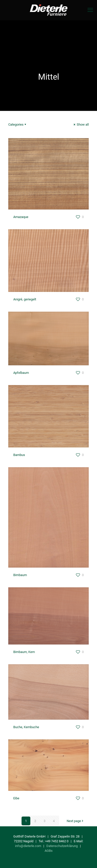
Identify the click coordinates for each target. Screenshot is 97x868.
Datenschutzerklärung (62, 846)
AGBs (49, 851)
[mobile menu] (90, 10)
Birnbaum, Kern (24, 652)
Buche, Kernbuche (26, 727)
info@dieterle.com (28, 846)
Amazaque (21, 217)
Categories (18, 124)
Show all (81, 124)
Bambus (19, 455)
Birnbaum (20, 575)
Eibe (16, 798)
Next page (75, 821)
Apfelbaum (21, 373)
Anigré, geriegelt (25, 299)
